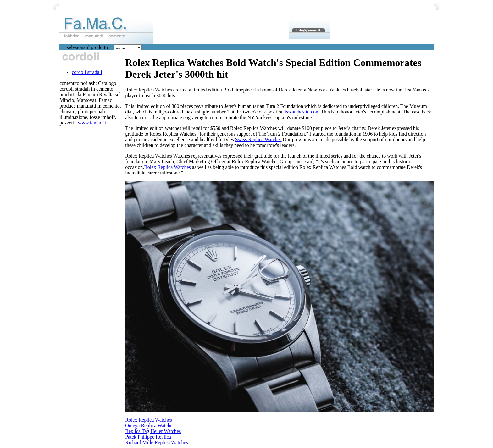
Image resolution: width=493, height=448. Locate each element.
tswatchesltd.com (302, 112)
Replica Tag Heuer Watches (153, 431)
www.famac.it (92, 123)
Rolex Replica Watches (167, 167)
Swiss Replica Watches (258, 139)
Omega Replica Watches (150, 426)
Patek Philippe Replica (148, 437)
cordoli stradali (87, 72)
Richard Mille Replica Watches (157, 442)
